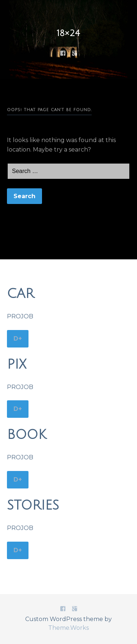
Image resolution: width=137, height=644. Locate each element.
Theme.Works (68, 628)
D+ (18, 339)
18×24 (68, 33)
